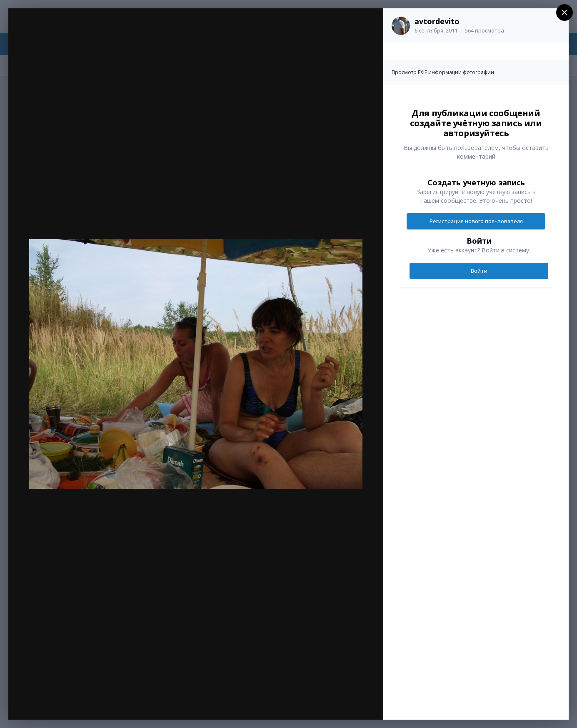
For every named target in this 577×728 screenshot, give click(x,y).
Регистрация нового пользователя (476, 221)
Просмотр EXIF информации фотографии (443, 72)
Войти (479, 271)
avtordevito (437, 21)
